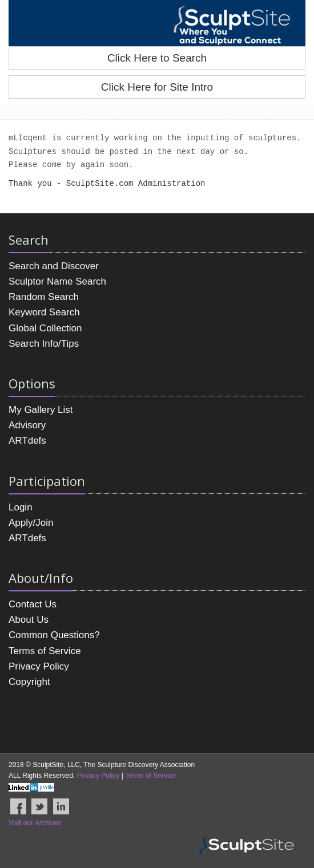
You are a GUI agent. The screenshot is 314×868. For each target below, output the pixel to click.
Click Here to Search (157, 58)
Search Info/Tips (44, 344)
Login (21, 507)
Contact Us (33, 604)
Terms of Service (45, 651)
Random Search (44, 297)
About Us (29, 620)
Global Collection (45, 328)
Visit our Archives (35, 823)
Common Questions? (54, 635)
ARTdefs (27, 441)
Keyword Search (44, 312)
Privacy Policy (39, 666)
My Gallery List (41, 410)
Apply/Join (31, 523)
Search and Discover (54, 266)
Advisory (27, 425)
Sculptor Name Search (57, 281)
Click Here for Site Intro (157, 87)
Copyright (29, 682)
